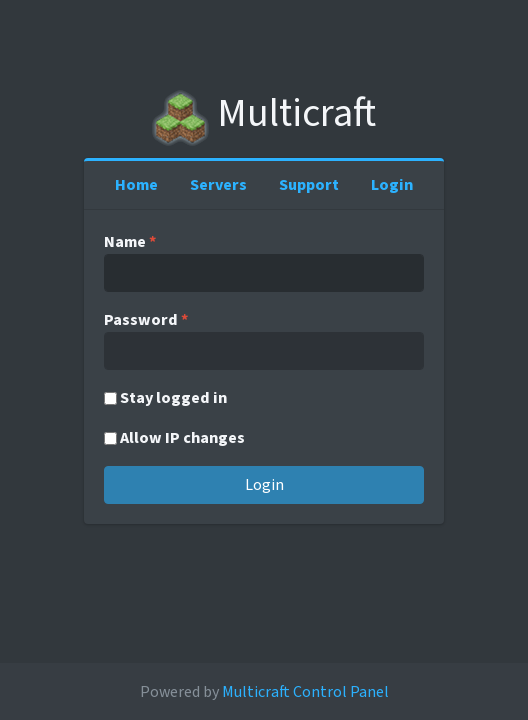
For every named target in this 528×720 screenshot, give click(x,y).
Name (130, 242)
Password (146, 320)
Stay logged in (173, 398)
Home (136, 185)
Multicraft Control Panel (305, 692)
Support (309, 185)
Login (392, 185)
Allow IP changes (182, 438)
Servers (218, 185)
